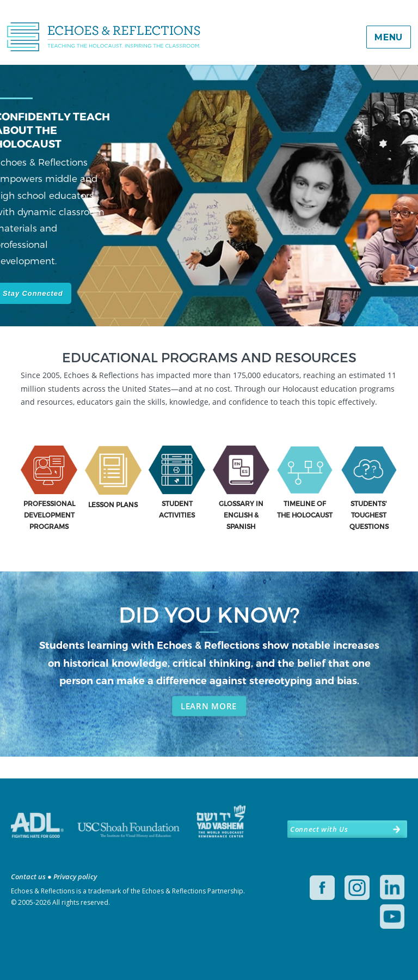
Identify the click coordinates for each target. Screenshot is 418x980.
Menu (389, 37)
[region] (209, 213)
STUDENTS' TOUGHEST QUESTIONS (369, 515)
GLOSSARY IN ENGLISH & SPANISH (241, 515)
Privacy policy (75, 876)
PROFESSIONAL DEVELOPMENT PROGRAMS (49, 515)
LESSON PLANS (113, 504)
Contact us (28, 876)
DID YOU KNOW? (209, 614)
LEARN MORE (209, 706)
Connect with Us (319, 829)
